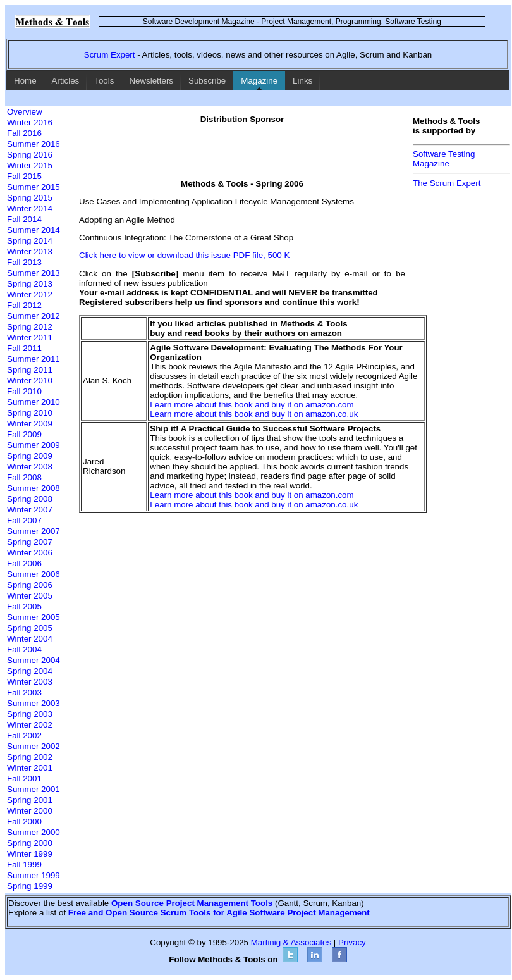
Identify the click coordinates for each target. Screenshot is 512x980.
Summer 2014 (34, 230)
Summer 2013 (34, 273)
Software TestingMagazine (444, 159)
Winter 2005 (30, 596)
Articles (66, 81)
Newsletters (151, 81)
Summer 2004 (34, 660)
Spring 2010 (30, 413)
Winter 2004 (30, 639)
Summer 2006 (34, 574)
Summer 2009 (34, 445)
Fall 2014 (24, 219)
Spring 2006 (30, 585)
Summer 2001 (34, 789)
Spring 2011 (30, 370)
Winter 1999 (30, 854)
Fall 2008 (24, 477)
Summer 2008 (34, 488)
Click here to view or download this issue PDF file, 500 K (184, 255)
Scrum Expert (110, 55)
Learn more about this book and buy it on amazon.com (252, 405)
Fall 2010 (24, 391)
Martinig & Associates (291, 942)
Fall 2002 (24, 735)
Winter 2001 (30, 768)
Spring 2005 (30, 628)
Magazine (259, 81)
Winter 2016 (30, 122)
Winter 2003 (30, 682)
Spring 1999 (30, 886)
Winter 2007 (30, 510)
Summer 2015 (34, 187)
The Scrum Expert (447, 183)
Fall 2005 (24, 606)
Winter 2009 (30, 424)
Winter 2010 (30, 381)
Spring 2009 (30, 456)
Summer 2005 (34, 617)
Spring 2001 (30, 800)
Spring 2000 (30, 843)
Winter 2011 (30, 338)
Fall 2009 (24, 434)
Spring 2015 (30, 198)
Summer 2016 (34, 144)
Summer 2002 (34, 746)
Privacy (352, 942)
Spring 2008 (30, 499)
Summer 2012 (34, 316)
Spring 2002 (30, 757)
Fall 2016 (24, 133)
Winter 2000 (30, 811)
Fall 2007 (24, 520)
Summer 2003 (34, 703)
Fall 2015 (24, 176)
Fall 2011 (24, 348)
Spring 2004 (30, 671)
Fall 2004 (24, 649)
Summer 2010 (34, 402)
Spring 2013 (30, 284)
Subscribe (207, 81)
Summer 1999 (34, 875)
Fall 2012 (24, 305)
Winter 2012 (30, 295)
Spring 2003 (30, 714)
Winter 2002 (30, 725)
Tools (104, 81)
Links (302, 81)
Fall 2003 (24, 692)
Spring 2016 (30, 155)
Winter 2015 (30, 165)
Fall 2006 (24, 563)
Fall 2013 (24, 262)
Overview (25, 112)
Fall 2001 (24, 778)
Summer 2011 (34, 359)
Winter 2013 (30, 251)
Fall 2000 (24, 822)
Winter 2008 (30, 467)
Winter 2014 (30, 208)
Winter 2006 (30, 553)
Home (25, 81)
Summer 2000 (34, 832)
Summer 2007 (34, 531)
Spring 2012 (30, 327)
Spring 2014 (30, 241)
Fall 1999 (24, 865)
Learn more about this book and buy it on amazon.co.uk (254, 414)
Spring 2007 (30, 542)
